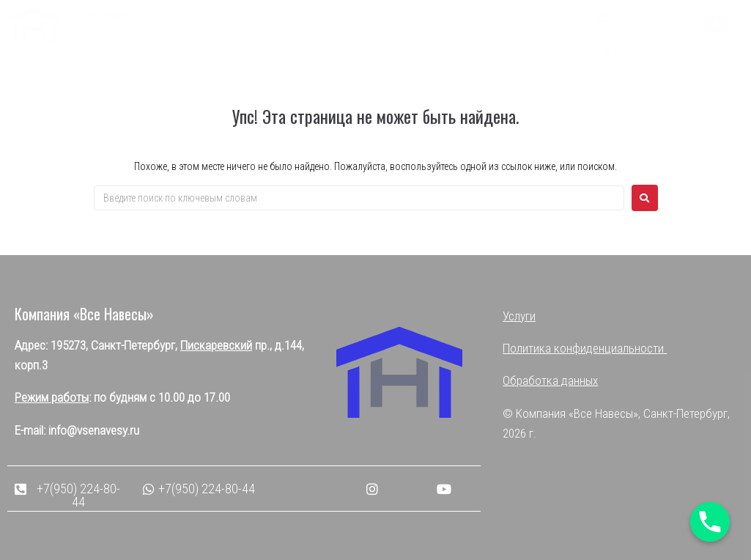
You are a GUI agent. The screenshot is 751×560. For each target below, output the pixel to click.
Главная (234, 24)
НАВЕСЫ (299, 25)
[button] (643, 23)
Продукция (529, 25)
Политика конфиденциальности (585, 348)
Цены (236, 58)
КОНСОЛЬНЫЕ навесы (411, 25)
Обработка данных (550, 380)
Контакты (297, 58)
